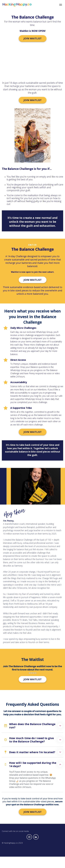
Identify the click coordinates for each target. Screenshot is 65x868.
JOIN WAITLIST (33, 38)
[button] (60, 726)
